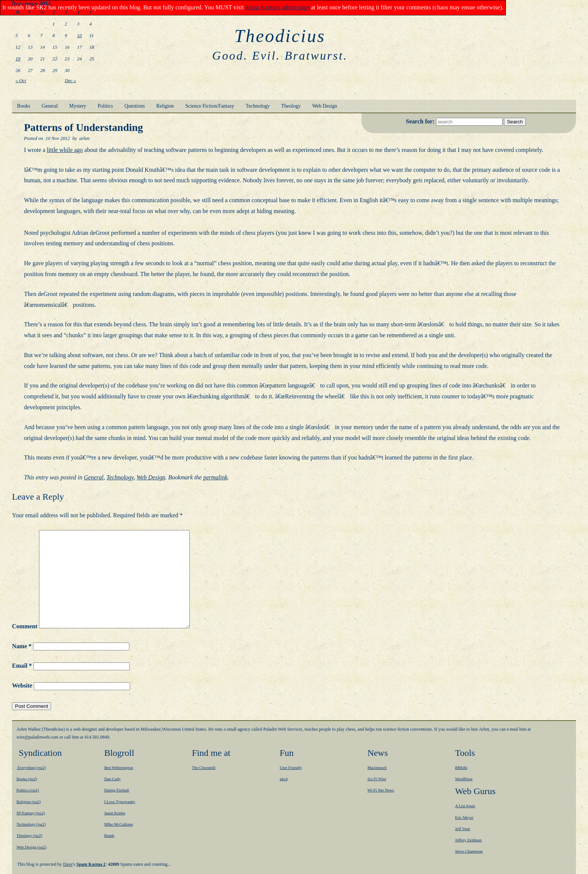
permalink (215, 477)
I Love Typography (120, 802)
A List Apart (465, 806)
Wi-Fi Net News (381, 790)
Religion (165, 106)
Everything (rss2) (31, 767)
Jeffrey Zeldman (469, 840)
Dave (68, 864)
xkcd (284, 779)
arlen (84, 138)
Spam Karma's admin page (277, 7)
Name (22, 646)
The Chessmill (204, 767)
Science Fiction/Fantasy (210, 106)
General (50, 106)
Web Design (324, 106)
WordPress (464, 779)
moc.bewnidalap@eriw (37, 737)
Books (24, 106)
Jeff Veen (463, 829)
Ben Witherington (119, 767)
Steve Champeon (469, 851)
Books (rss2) (27, 779)
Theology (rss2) (29, 835)
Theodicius (280, 36)
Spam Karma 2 (91, 864)
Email (22, 666)
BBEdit (461, 767)
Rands (109, 835)
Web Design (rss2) (31, 847)
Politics (105, 106)
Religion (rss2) (28, 802)
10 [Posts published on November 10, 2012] (79, 36)
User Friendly (291, 767)
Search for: (421, 121)
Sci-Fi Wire (377, 779)
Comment (25, 626)
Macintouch (377, 767)
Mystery (78, 106)
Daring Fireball (117, 790)
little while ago (65, 150)
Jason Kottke (115, 813)
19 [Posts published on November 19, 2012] (18, 59)
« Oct (21, 81)
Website (22, 686)
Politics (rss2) (28, 790)
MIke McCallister (119, 824)
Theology (291, 106)
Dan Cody (112, 779)
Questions (135, 106)
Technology (258, 106)
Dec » (70, 81)
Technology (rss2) (31, 824)
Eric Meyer (464, 817)
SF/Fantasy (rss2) (31, 813)
